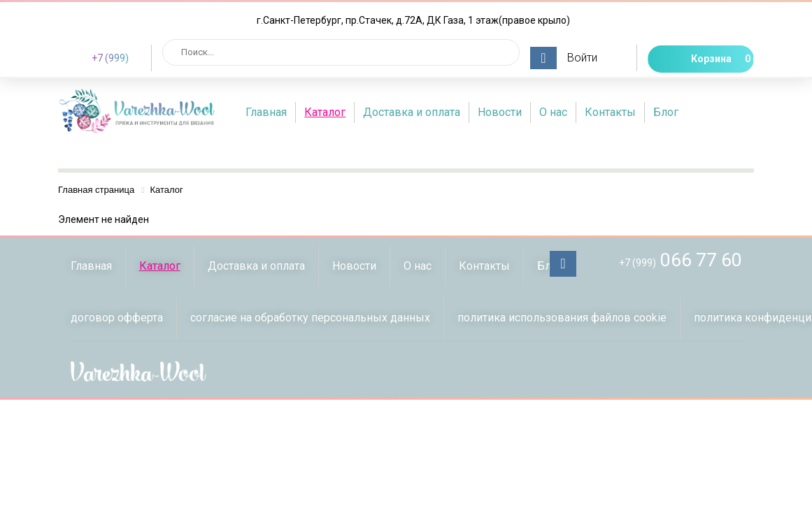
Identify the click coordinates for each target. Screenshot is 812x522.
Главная (266, 112)
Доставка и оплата (412, 112)
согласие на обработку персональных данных (310, 318)
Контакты (610, 112)
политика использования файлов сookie (562, 318)
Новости (500, 112)
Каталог (325, 112)
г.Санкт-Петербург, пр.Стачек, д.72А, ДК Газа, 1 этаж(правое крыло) (413, 20)
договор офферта (117, 318)
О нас (553, 112)
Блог (666, 112)
